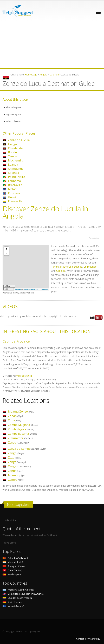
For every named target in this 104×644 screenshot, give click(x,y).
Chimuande (16, 169)
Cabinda (14, 173)
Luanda (13, 164)
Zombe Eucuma (22, 434)
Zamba (16, 480)
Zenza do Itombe (27, 449)
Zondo (15, 416)
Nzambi (16, 475)
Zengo (16, 453)
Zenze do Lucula (19, 140)
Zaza (15, 457)
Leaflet (18, 289)
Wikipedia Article (24, 376)
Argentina (18, 590)
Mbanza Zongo (21, 411)
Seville (12, 574)
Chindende (15, 148)
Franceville (15, 201)
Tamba (13, 156)
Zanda (15, 471)
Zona (14, 420)
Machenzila (16, 160)
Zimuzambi (20, 438)
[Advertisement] (52, 44)
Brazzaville (15, 185)
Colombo (15, 558)
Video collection (14, 121)
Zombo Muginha (23, 425)
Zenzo (18, 442)
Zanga (17, 462)
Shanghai (14, 566)
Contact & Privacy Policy (88, 639)
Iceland (13, 606)
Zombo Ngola (21, 429)
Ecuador (18, 598)
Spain (12, 602)
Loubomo (14, 181)
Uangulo (14, 144)
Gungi (12, 197)
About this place (14, 107)
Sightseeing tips (14, 114)
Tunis (12, 570)
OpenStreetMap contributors (36, 289)
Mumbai (13, 562)
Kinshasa (14, 193)
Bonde (12, 152)
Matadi (13, 189)
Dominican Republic (23, 594)
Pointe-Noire (17, 177)
